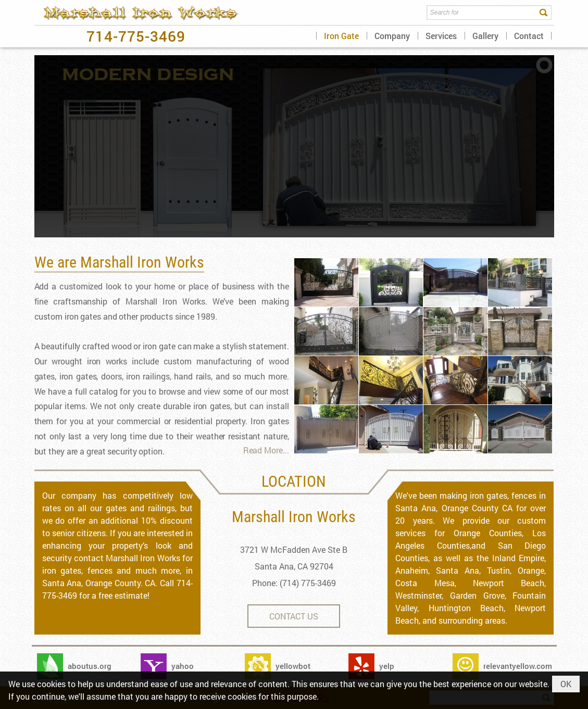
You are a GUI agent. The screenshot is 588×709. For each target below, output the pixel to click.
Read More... (266, 450)
